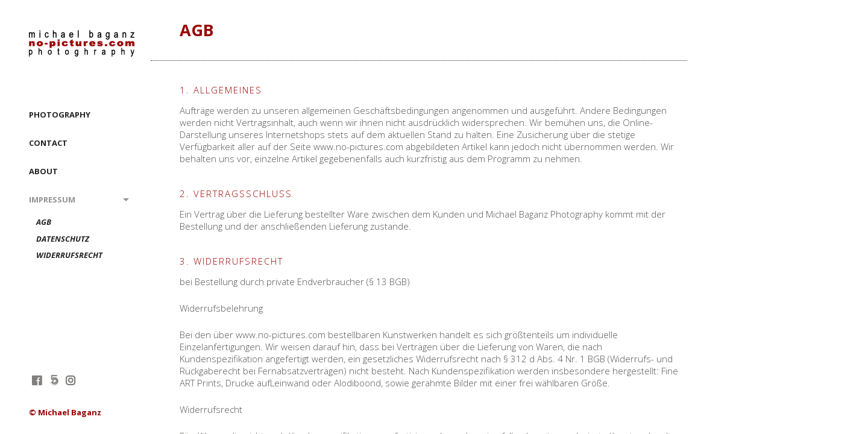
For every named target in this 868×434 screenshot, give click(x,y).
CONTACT (48, 143)
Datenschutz (63, 239)
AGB (44, 222)
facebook (36, 380)
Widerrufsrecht (69, 256)
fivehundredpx (53, 380)
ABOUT (43, 171)
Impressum (52, 200)
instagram (70, 380)
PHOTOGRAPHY (60, 115)
